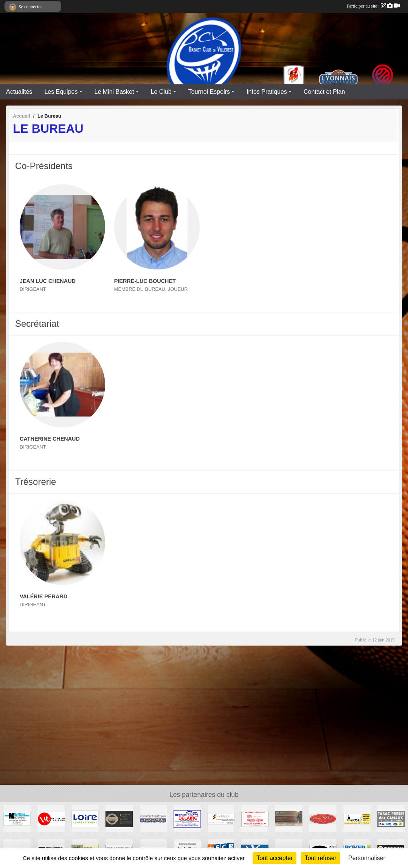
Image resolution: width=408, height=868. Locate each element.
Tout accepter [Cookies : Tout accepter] (275, 858)
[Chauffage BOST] (357, 818)
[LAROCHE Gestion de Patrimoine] (221, 818)
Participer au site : (373, 6)
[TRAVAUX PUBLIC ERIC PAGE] (323, 818)
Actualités (19, 92)
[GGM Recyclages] (153, 818)
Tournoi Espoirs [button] (209, 92)
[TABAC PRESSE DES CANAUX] (391, 818)
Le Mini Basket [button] (114, 92)
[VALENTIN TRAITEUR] (51, 818)
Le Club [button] (161, 92)
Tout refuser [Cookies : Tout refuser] (320, 858)
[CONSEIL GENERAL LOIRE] (85, 818)
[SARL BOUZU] (289, 818)
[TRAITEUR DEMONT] (119, 818)
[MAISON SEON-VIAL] (255, 818)
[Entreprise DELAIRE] (187, 818)
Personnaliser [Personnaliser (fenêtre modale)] (367, 858)
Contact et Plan (324, 92)
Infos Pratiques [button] (267, 92)
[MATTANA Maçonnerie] (17, 818)
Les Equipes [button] (61, 92)
